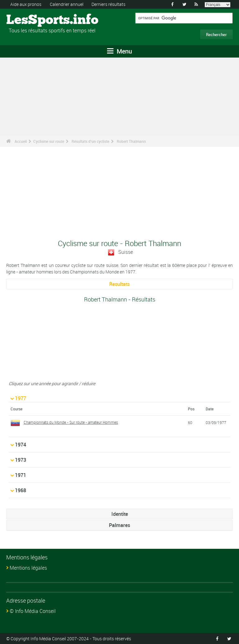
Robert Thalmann (131, 141)
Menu (119, 51)
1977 (21, 398)
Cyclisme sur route (49, 141)
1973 (21, 460)
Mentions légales (28, 568)
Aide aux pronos (26, 4)
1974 (21, 445)
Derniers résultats (108, 4)
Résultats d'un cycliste (90, 141)
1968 (21, 490)
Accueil (21, 141)
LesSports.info (30, 20)
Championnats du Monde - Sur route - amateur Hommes (71, 422)
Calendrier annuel (67, 4)
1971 (21, 475)
